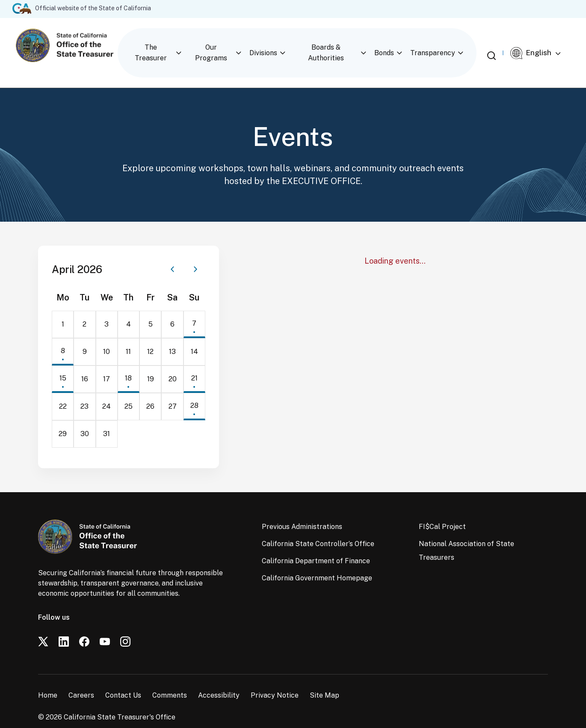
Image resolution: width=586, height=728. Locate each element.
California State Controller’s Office (318, 529)
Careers (81, 680)
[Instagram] (125, 627)
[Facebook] (84, 627)
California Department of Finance (316, 546)
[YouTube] (105, 627)
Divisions (271, 45)
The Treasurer (157, 45)
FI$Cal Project (442, 512)
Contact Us (123, 680)
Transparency (442, 45)
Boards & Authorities (334, 45)
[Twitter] (43, 627)
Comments (170, 680)
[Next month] (195, 254)
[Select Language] (544, 46)
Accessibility (219, 680)
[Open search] (498, 45)
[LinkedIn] (64, 627)
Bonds (394, 45)
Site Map (324, 680)
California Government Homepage (317, 563)
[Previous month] (172, 254)
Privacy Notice (275, 680)
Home (48, 680)
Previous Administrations (302, 512)
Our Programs (219, 45)
